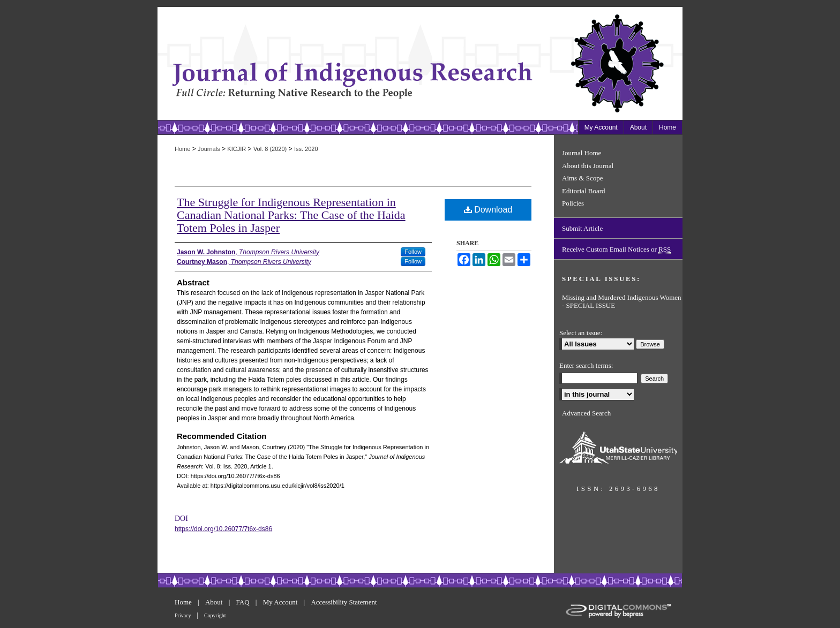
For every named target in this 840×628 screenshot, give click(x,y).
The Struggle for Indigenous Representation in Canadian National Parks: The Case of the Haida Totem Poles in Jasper (291, 215)
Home (182, 149)
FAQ (244, 602)
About (215, 602)
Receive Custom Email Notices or (616, 249)
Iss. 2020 (306, 149)
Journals (209, 149)
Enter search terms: (586, 365)
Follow (413, 252)
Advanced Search (586, 413)
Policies (573, 203)
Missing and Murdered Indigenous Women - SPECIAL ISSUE (622, 302)
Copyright (215, 615)
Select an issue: (581, 333)
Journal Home (582, 153)
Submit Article (582, 228)
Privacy (183, 615)
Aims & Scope (583, 178)
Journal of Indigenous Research (356, 63)
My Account (281, 602)
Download (488, 210)
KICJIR (237, 149)
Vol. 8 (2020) (270, 149)
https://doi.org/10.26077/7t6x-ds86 (223, 529)
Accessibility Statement (344, 602)
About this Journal (588, 166)
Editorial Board (584, 191)
